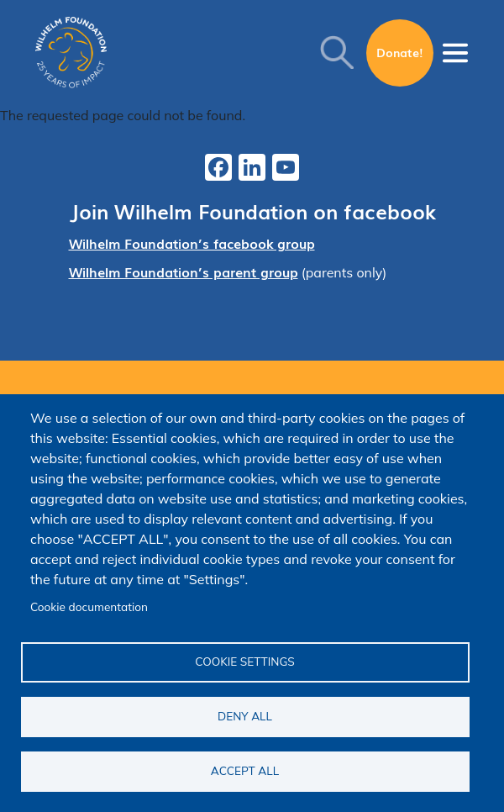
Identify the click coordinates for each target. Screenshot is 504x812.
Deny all (245, 716)
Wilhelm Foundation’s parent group (184, 272)
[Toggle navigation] (455, 53)
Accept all (245, 770)
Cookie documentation (89, 606)
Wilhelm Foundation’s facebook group (192, 243)
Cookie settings (245, 661)
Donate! (400, 52)
